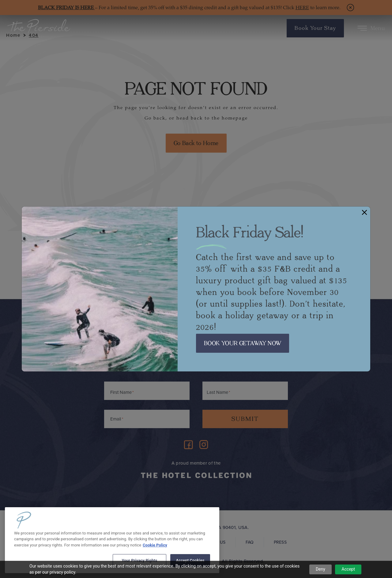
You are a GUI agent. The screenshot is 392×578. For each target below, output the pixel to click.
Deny (320, 569)
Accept (348, 569)
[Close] (364, 212)
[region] (112, 540)
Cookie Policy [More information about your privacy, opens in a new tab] (155, 545)
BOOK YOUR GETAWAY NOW (243, 343)
